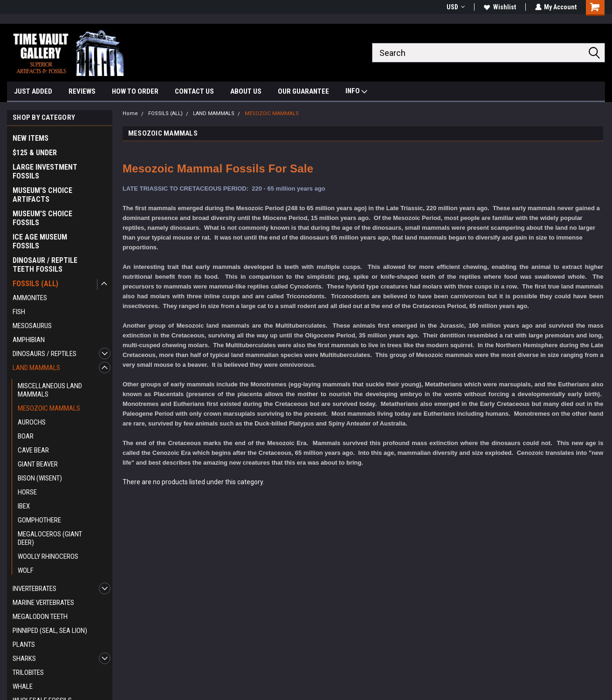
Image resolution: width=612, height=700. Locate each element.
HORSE (27, 492)
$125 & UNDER (35, 153)
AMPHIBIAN (29, 340)
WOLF (26, 570)
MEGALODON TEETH (40, 617)
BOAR (26, 436)
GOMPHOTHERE (39, 520)
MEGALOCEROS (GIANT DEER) (50, 538)
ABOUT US (246, 91)
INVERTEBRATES (34, 589)
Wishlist (499, 7)
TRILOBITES (28, 673)
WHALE (23, 686)
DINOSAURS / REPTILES (45, 354)
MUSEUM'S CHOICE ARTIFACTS (42, 195)
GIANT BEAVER (38, 464)
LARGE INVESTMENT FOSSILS (45, 172)
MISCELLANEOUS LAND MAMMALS (50, 390)
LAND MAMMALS (36, 368)
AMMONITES (30, 298)
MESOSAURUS (32, 326)
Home (130, 113)
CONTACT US (194, 91)
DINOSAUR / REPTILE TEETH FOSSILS (45, 265)
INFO (356, 92)
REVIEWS (82, 91)
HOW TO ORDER (135, 91)
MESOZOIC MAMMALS (49, 408)
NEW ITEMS (31, 138)
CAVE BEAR (33, 450)
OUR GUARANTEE (303, 91)
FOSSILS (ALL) (35, 284)
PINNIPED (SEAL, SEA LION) (50, 631)
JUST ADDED (33, 91)
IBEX (24, 506)
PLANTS (24, 645)
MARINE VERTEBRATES (43, 603)
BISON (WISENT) (40, 478)
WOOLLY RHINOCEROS (48, 556)
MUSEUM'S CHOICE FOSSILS (42, 218)
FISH (19, 312)
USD (455, 7)
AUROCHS (32, 422)
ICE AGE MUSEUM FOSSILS (40, 241)
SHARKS (24, 659)
